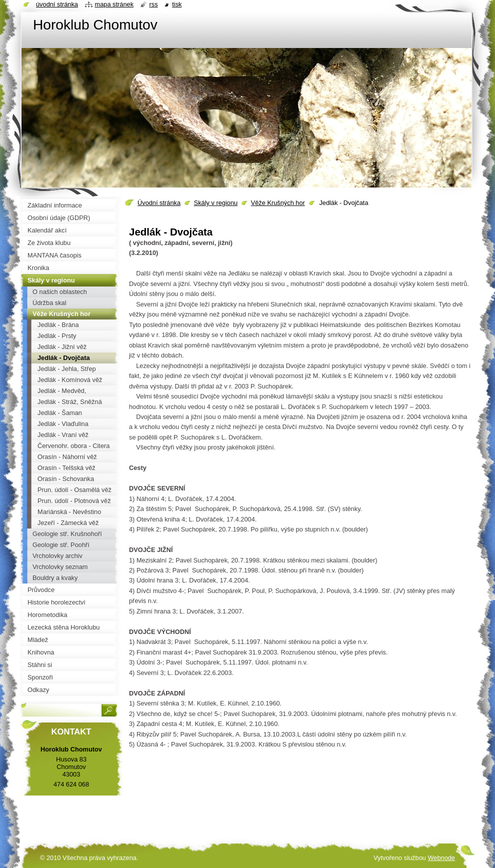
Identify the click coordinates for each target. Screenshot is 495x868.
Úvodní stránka (159, 203)
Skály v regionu (216, 203)
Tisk (177, 4)
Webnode (441, 858)
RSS (154, 4)
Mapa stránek (114, 4)
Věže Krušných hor (278, 203)
